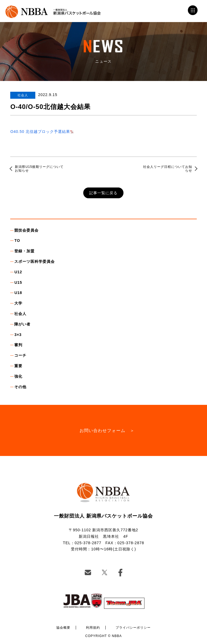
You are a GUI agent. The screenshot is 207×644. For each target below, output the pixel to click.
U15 (18, 282)
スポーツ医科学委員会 (34, 261)
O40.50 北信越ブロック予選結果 (40, 132)
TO (17, 240)
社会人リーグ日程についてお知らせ (168, 169)
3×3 (18, 335)
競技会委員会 (26, 230)
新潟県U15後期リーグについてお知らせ (39, 169)
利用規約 (93, 628)
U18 (18, 293)
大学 (18, 303)
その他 (20, 387)
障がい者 (22, 324)
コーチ (20, 355)
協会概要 (63, 628)
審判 (18, 345)
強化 (18, 376)
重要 (18, 366)
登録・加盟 (24, 251)
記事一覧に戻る (103, 193)
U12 (18, 272)
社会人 (20, 314)
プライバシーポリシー (133, 628)
